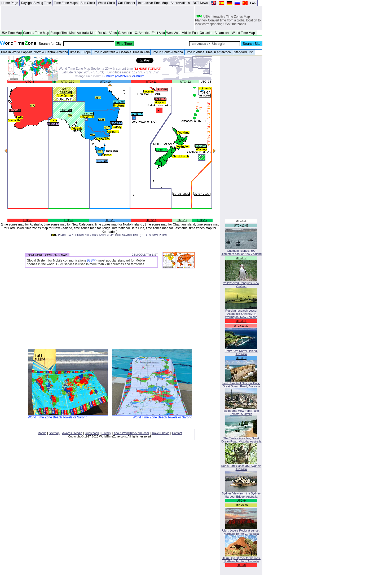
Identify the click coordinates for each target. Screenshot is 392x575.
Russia (102, 33)
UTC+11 (151, 82)
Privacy (106, 433)
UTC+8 (30, 82)
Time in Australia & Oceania (112, 52)
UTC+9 (69, 220)
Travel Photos (160, 433)
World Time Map (244, 33)
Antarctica (223, 33)
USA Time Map (11, 33)
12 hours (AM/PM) (115, 76)
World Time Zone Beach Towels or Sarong (68, 416)
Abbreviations (180, 3)
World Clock (106, 3)
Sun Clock (88, 3)
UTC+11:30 (241, 326)
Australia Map (87, 33)
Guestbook (92, 433)
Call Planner (127, 3)
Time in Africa (195, 52)
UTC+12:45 (241, 225)
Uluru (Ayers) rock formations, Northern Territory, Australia (241, 558)
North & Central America (51, 52)
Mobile (42, 433)
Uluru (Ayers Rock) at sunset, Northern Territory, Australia (241, 531)
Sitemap (54, 433)
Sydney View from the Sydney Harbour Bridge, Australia (241, 494)
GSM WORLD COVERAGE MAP (47, 255)
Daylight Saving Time (36, 3)
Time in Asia (141, 52)
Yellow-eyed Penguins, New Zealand (241, 283)
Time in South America (168, 52)
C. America (143, 33)
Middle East (190, 33)
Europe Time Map (63, 33)
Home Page (10, 3)
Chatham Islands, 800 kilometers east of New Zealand (241, 251)
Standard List (244, 52)
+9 (54, 82)
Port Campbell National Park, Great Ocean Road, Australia (241, 383)
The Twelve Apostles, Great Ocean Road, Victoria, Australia (241, 439)
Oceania (206, 33)
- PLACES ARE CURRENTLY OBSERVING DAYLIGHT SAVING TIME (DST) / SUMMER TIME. (110, 235)
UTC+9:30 (68, 82)
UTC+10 (105, 82)
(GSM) (92, 260)
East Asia (158, 33)
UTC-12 (202, 220)
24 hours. (139, 76)
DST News (200, 3)
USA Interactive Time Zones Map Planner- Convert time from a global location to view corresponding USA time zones (228, 21)
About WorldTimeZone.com (131, 433)
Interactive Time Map (153, 3)
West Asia (173, 33)
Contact (177, 433)
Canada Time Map (36, 33)
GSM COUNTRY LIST (145, 255)
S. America (126, 33)
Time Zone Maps (66, 3)
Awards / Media (72, 433)
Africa (113, 33)
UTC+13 (206, 82)
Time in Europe (80, 52)
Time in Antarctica (219, 52)
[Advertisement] (98, 18)
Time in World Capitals (16, 52)
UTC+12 (186, 82)
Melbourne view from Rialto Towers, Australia (241, 411)
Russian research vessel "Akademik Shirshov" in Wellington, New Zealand (241, 312)
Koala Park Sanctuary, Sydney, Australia (241, 466)
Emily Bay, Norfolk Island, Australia (241, 351)
